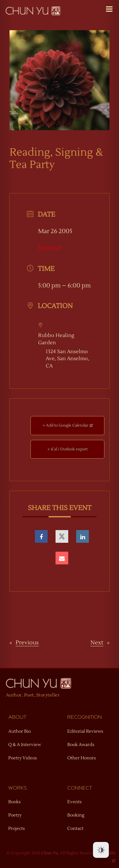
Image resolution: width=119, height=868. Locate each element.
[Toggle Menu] (109, 9)
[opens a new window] (41, 536)
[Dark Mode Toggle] (101, 850)
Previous (27, 643)
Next (97, 643)
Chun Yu (50, 853)
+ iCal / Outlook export (67, 449)
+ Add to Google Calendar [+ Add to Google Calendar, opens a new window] (68, 425)
